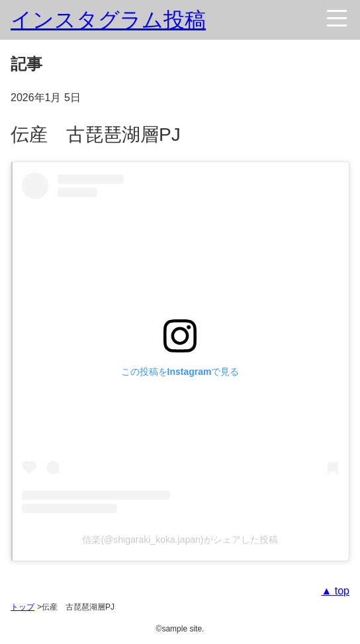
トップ (22, 607)
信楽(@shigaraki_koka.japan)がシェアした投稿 (180, 540)
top (340, 591)
